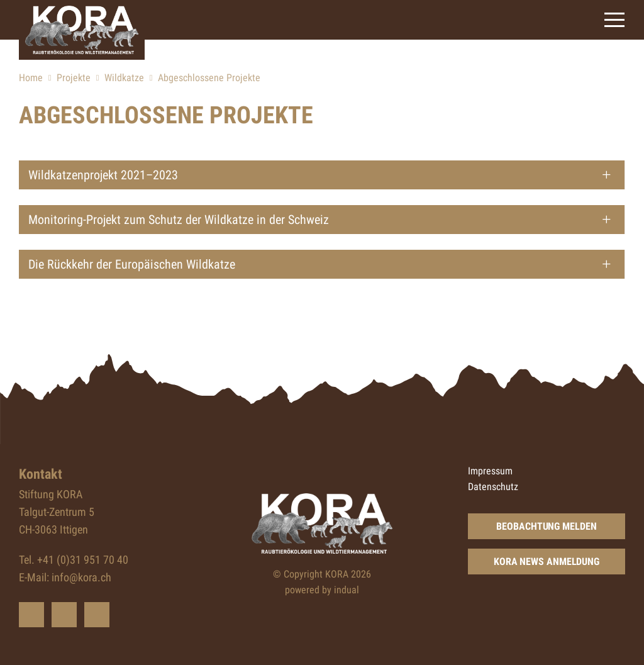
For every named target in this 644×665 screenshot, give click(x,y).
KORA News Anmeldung (547, 562)
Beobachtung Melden (546, 526)
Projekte (74, 78)
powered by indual (322, 590)
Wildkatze (124, 78)
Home (31, 78)
